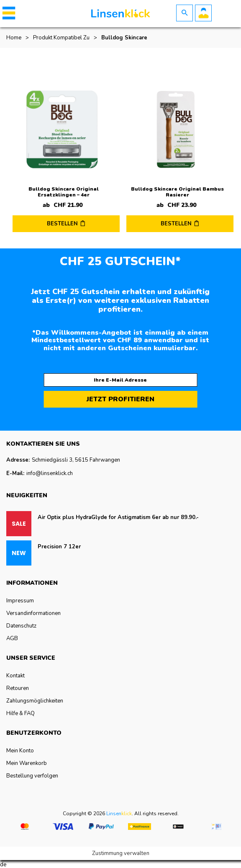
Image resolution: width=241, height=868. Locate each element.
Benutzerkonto (203, 13)
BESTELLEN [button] (62, 224)
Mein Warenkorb (27, 763)
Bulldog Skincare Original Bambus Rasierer (177, 192)
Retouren (18, 688)
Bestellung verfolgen (32, 776)
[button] (7, 13)
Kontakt (15, 676)
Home (14, 38)
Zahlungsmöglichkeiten (35, 701)
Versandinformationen (33, 613)
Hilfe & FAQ (21, 713)
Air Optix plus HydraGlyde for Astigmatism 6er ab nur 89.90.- (118, 517)
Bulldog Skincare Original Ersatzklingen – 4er (64, 192)
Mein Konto (20, 751)
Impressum (20, 601)
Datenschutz (21, 626)
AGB (12, 638)
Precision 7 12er (59, 547)
